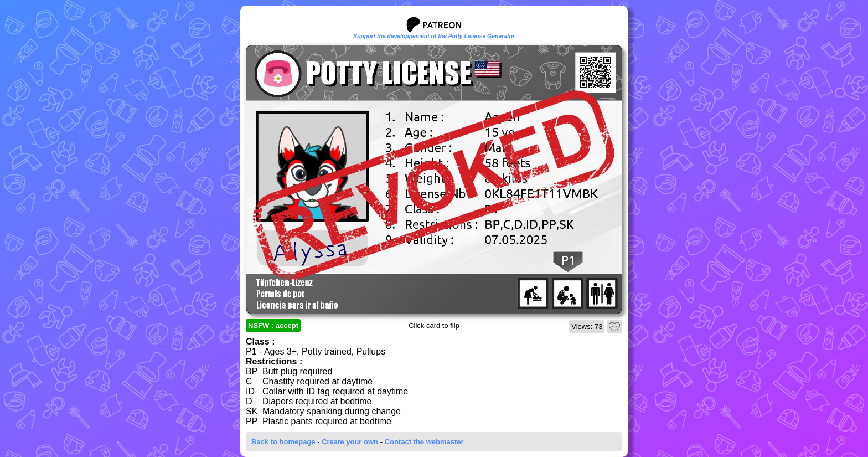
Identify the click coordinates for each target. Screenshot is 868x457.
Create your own (350, 442)
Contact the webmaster (424, 442)
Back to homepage (283, 442)
